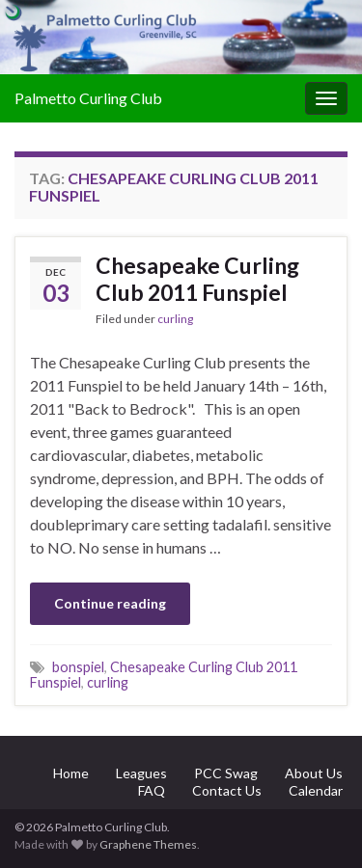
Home (71, 773)
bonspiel (78, 667)
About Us (314, 773)
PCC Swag (226, 773)
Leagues (141, 773)
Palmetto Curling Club (88, 98)
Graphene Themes (148, 844)
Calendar (316, 790)
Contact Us (227, 790)
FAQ (152, 790)
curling (175, 319)
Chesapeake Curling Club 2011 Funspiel (197, 279)
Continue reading (110, 603)
